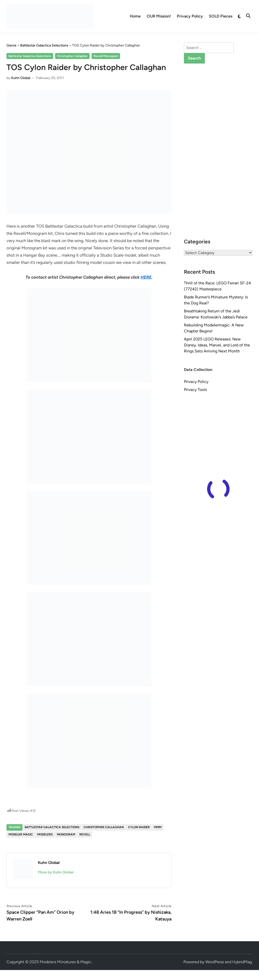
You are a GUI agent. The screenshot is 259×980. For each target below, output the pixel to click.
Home (135, 16)
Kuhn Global (21, 78)
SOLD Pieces (221, 16)
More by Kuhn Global (56, 872)
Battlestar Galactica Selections (30, 56)
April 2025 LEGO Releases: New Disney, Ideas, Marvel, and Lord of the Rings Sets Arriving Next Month (217, 345)
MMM (158, 827)
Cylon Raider (139, 827)
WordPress (215, 962)
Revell (85, 834)
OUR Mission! (159, 16)
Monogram (66, 834)
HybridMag (242, 962)
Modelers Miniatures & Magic (65, 962)
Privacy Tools (195, 390)
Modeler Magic (21, 834)
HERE (146, 277)
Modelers (45, 834)
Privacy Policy (190, 16)
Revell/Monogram (106, 56)
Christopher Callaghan (72, 56)
